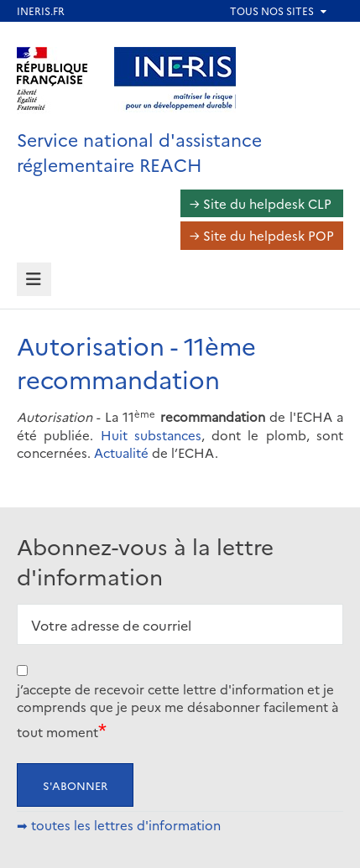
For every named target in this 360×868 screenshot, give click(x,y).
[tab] (34, 280)
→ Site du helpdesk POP (262, 235)
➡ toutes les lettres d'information (119, 825)
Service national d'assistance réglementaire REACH (139, 151)
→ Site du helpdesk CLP (261, 203)
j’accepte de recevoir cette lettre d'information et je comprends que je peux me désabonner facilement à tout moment (177, 710)
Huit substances (151, 435)
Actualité (121, 452)
